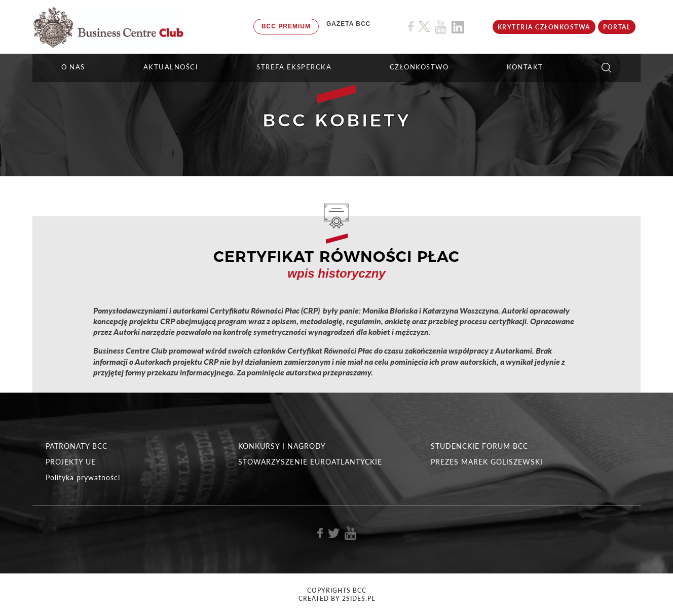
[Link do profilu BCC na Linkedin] (458, 27)
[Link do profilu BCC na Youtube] (441, 27)
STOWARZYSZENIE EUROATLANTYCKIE (310, 462)
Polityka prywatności (83, 477)
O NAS (73, 67)
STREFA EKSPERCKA (294, 67)
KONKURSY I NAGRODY (282, 446)
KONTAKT (525, 67)
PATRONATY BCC (77, 446)
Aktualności (171, 67)
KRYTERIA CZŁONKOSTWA (544, 27)
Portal (617, 27)
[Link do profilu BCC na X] (424, 27)
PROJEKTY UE (71, 462)
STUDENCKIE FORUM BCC (479, 446)
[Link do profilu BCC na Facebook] (411, 27)
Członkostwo (419, 67)
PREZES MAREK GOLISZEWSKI (487, 462)
